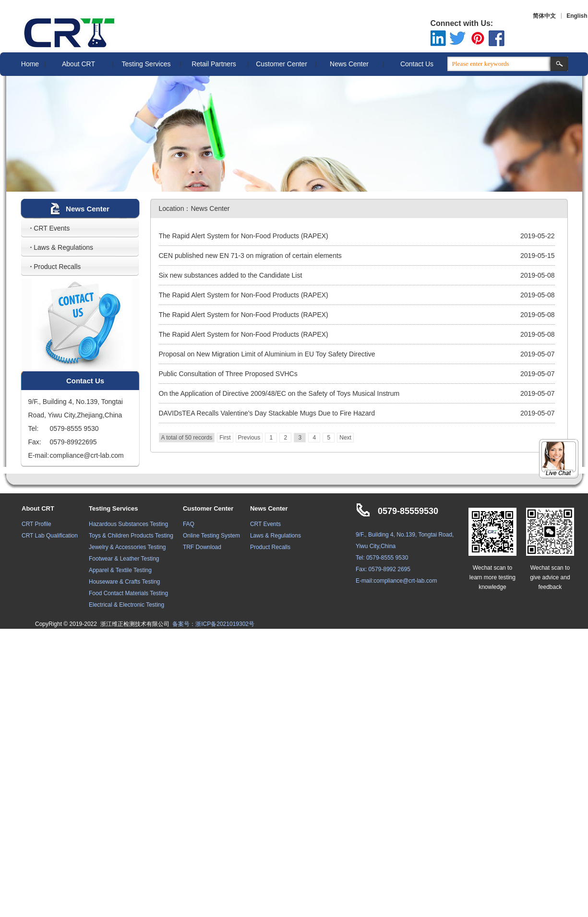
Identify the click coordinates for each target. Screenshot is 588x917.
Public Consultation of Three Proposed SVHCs (228, 374)
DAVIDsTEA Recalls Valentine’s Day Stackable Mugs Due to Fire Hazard (267, 413)
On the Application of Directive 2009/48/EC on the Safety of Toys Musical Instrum (279, 393)
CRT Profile (36, 524)
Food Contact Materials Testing (128, 593)
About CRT (78, 64)
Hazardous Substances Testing (128, 524)
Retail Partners (214, 64)
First (225, 438)
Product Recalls (56, 267)
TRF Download (202, 547)
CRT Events (50, 228)
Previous (249, 438)
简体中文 (544, 16)
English (577, 16)
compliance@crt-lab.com (405, 581)
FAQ (189, 524)
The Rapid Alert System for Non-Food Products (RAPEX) (244, 236)
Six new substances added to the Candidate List (231, 275)
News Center (349, 64)
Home (30, 64)
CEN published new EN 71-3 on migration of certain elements (250, 256)
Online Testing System (211, 536)
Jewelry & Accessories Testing (127, 547)
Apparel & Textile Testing (120, 570)
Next (345, 438)
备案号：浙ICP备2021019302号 (213, 624)
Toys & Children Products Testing (131, 536)
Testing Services (146, 64)
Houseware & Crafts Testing (125, 582)
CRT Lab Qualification (50, 536)
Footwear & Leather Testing (124, 559)
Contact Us (417, 64)
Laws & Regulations (62, 247)
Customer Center (282, 64)
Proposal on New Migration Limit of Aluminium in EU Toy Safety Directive (267, 354)
